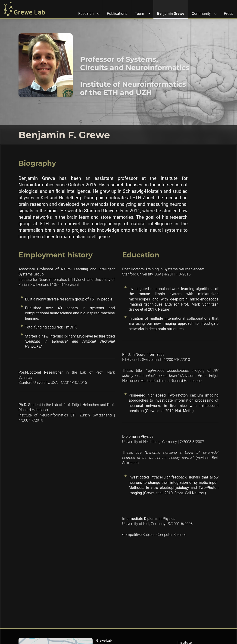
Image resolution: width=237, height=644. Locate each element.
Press (228, 14)
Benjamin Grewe (171, 14)
